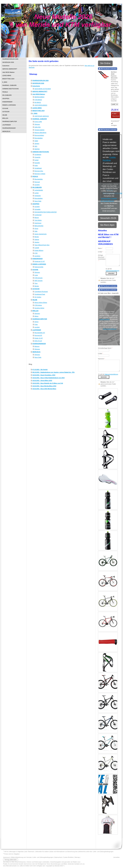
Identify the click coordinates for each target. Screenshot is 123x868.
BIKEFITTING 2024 (39, 111)
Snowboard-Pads (40, 294)
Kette (36, 165)
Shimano (37, 124)
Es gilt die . (108, 374)
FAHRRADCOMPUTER (40, 319)
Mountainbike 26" (40, 333)
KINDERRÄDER (38, 259)
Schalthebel (38, 168)
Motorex (37, 346)
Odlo (36, 231)
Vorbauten (38, 196)
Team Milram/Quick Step (42, 245)
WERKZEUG (36, 352)
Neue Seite (38, 201)
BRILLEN (35, 311)
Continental (38, 215)
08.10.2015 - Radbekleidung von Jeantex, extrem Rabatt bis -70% (54, 372)
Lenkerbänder (39, 190)
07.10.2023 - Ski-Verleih (40, 370)
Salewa (37, 239)
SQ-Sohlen (38, 297)
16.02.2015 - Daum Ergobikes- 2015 (44, 375)
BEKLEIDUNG (39, 226)
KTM (36, 253)
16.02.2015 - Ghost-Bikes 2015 (42, 380)
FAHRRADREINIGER (39, 344)
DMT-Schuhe (38, 281)
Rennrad (37, 182)
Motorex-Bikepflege (40, 133)
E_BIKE (35, 113)
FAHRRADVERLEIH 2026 (41, 80)
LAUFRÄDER (37, 330)
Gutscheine (36, 86)
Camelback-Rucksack (41, 292)
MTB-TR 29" (38, 341)
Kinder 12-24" (39, 338)
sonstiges (37, 256)
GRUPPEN (36, 204)
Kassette (37, 163)
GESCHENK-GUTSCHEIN (43, 89)
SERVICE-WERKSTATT (40, 91)
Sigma (36, 322)
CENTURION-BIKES (41, 105)
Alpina (36, 316)
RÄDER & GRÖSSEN (39, 264)
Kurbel (36, 160)
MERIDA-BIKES (39, 97)
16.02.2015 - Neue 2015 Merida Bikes (44, 389)
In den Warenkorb (116, 115)
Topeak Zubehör (39, 130)
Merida (37, 237)
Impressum (6, 857)
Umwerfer (37, 157)
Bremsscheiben (39, 135)
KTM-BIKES (38, 100)
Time (36, 283)
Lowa (36, 275)
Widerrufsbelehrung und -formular (21, 857)
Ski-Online (105, 63)
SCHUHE (35, 270)
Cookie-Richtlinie (104, 319)
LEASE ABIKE (37, 108)
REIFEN (37, 149)
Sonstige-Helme (39, 308)
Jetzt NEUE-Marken (39, 94)
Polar (36, 324)
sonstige (37, 185)
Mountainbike (39, 179)
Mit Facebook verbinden (108, 69)
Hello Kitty (38, 127)
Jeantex (37, 242)
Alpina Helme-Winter (41, 302)
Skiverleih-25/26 (108, 218)
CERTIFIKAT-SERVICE (42, 116)
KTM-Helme (38, 305)
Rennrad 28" (38, 335)
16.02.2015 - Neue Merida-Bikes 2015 (44, 386)
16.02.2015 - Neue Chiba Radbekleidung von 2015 (49, 378)
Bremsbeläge (39, 138)
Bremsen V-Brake (40, 174)
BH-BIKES (38, 102)
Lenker (37, 193)
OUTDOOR (36, 289)
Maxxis (37, 218)
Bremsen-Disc (39, 171)
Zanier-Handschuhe (41, 234)
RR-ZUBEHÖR (37, 187)
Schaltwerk (38, 154)
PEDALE (35, 176)
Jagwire (37, 144)
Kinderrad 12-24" (40, 261)
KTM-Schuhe (38, 278)
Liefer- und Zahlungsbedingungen (103, 852)
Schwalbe (37, 209)
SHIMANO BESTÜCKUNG (41, 152)
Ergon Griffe (38, 122)
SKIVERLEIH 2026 (38, 83)
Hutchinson (38, 223)
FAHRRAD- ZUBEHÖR (40, 119)
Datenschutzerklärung (112, 271)
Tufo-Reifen (38, 220)
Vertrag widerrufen (11, 860)
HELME (35, 300)
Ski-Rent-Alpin (107, 225)
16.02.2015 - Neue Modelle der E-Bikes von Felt (48, 383)
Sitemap (77, 857)
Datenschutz (58, 857)
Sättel (36, 141)
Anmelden (117, 857)
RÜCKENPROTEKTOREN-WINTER (46, 212)
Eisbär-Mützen (39, 250)
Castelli (37, 248)
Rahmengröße (39, 267)
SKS (36, 146)
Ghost (36, 228)
